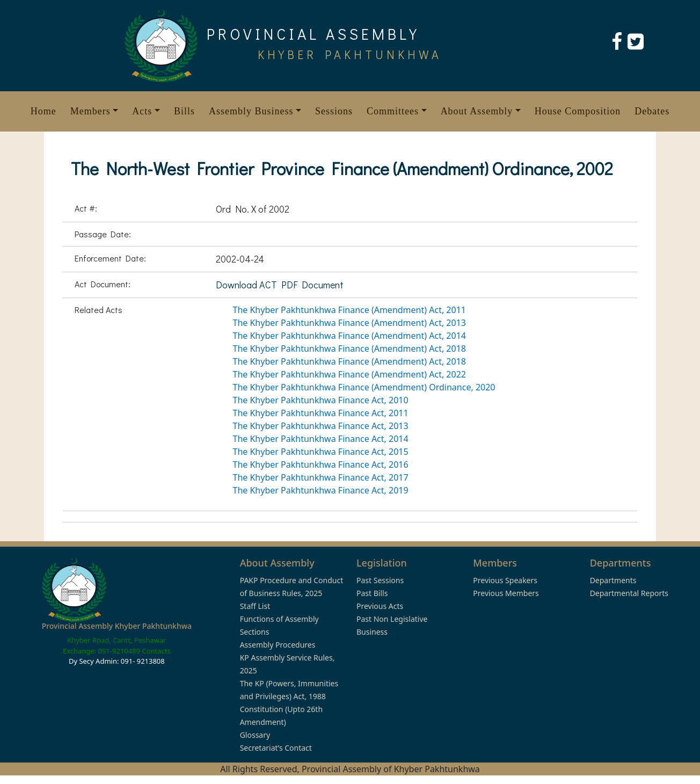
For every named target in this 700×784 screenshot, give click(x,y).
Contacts (156, 651)
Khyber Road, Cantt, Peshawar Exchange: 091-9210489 (115, 645)
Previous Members (506, 593)
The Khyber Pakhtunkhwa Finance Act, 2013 (321, 426)
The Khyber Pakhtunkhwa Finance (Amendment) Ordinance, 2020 (364, 387)
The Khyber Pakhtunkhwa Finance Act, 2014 (321, 439)
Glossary (255, 735)
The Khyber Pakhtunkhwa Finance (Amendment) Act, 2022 (349, 374)
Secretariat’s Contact (276, 748)
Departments (613, 580)
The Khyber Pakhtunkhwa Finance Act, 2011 (321, 413)
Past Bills (372, 593)
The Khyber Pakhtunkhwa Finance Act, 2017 (321, 477)
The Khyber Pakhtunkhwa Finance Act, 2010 (321, 400)
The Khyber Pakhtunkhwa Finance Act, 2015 (321, 452)
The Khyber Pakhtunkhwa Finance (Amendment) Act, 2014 (349, 336)
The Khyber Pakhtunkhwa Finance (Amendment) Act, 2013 (349, 323)
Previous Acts (380, 606)
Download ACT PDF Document (280, 285)
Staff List (255, 606)
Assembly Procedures (278, 645)
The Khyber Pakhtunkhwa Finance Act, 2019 (321, 490)
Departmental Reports (629, 593)
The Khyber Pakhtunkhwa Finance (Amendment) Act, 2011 (349, 310)
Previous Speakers (505, 580)
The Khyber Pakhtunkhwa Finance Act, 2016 (321, 464)
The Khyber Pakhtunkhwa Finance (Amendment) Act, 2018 (349, 349)
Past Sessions (380, 580)
